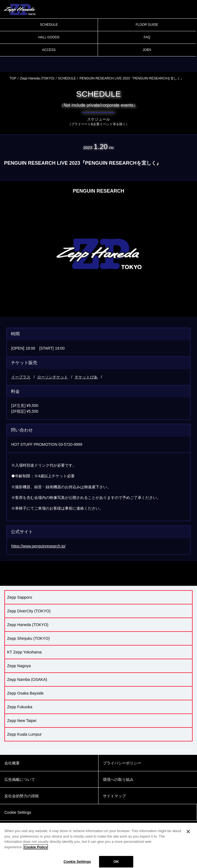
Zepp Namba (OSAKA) (27, 679)
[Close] (188, 836)
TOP (13, 78)
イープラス (21, 377)
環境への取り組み (118, 780)
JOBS (147, 50)
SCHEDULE (49, 25)
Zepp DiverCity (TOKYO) (29, 611)
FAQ (147, 37)
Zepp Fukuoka (20, 707)
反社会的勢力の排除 (22, 796)
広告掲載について (20, 780)
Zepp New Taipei (22, 721)
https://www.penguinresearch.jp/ (38, 546)
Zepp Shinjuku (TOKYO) (28, 638)
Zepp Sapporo (20, 597)
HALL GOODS (49, 37)
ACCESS (49, 50)
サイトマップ (114, 796)
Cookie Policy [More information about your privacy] (36, 851)
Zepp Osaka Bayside (25, 693)
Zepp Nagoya (19, 666)
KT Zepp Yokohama (24, 652)
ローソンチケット (53, 377)
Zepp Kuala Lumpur (24, 734)
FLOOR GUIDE (147, 25)
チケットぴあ (86, 377)
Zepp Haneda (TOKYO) (37, 78)
